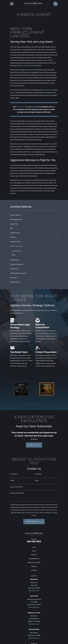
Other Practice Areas (34, 563)
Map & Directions (34, 591)
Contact (34, 570)
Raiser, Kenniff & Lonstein (27, 66)
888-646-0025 (34, 541)
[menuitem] (34, 215)
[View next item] (42, 404)
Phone (12, 481)
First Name (14, 474)
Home (34, 551)
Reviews (34, 566)
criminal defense (46, 90)
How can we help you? (17, 493)
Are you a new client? (17, 487)
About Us (34, 555)
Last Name (38, 474)
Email (37, 481)
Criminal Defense (34, 559)
